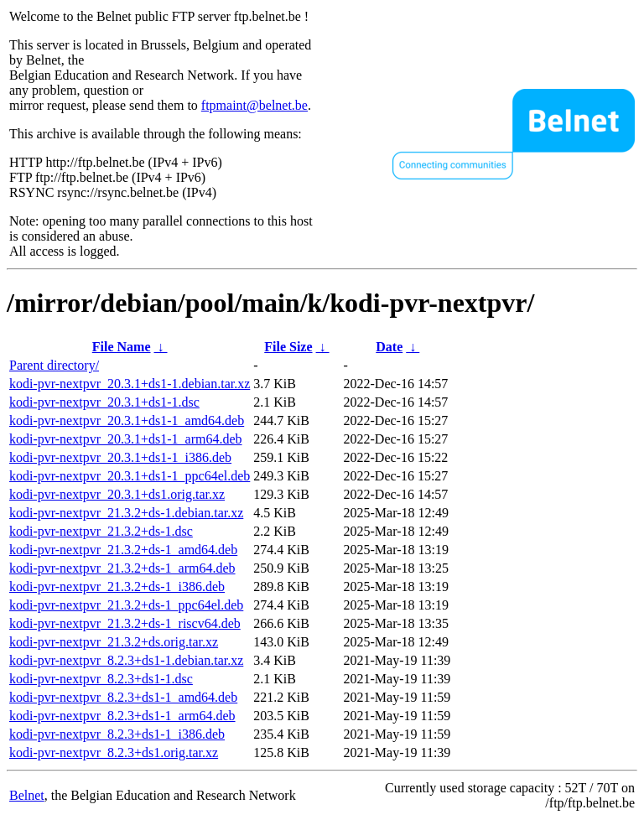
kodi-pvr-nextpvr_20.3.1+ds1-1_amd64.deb (127, 420)
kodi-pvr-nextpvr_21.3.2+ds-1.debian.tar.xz (126, 513)
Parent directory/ (54, 365)
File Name (122, 347)
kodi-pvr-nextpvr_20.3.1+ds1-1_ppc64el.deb (130, 476)
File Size (288, 347)
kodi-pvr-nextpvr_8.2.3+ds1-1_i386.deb (117, 734)
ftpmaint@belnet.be (254, 105)
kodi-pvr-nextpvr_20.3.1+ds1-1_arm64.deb (126, 439)
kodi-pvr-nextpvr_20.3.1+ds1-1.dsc (104, 402)
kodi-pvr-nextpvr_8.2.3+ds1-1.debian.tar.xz (126, 660)
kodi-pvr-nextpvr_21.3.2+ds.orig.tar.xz (114, 642)
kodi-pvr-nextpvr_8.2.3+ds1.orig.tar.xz (114, 753)
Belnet (27, 795)
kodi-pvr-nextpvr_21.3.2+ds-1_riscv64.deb (125, 623)
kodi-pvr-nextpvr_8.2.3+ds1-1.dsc (101, 679)
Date (389, 347)
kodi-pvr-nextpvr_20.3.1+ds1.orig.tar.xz (117, 494)
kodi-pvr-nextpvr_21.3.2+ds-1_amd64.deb (123, 550)
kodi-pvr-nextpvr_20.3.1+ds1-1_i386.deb (120, 457)
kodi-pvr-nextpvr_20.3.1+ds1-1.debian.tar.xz (130, 384)
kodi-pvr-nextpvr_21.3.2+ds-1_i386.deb (117, 586)
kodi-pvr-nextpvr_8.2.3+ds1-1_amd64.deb (123, 697)
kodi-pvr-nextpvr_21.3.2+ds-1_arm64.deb (122, 568)
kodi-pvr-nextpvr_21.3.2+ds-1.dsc (101, 531)
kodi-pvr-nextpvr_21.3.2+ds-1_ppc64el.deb (126, 605)
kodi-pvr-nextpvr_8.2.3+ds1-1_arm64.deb (122, 716)
